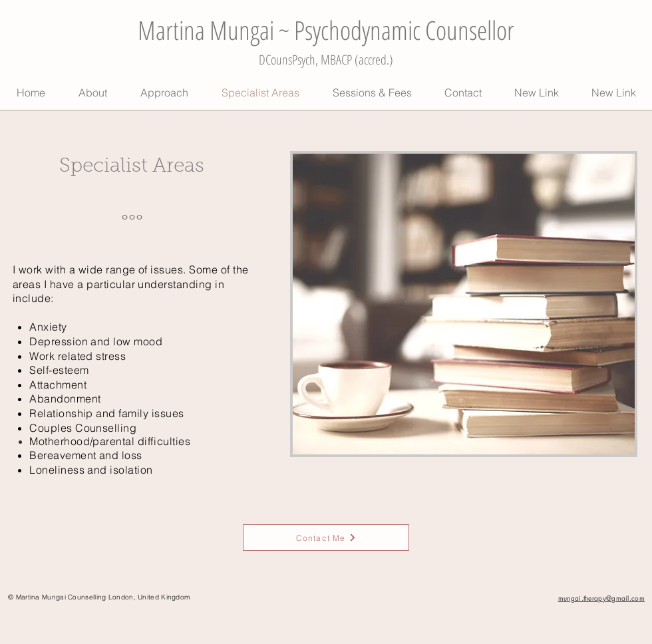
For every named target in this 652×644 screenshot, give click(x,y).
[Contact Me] (326, 538)
